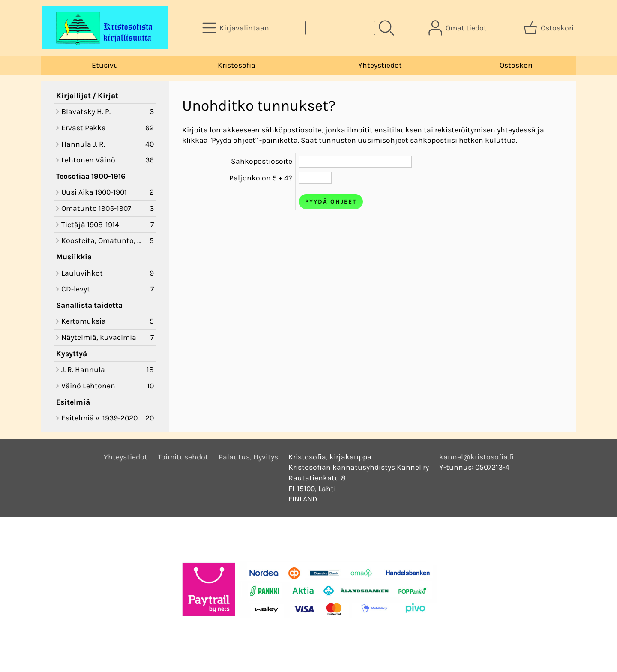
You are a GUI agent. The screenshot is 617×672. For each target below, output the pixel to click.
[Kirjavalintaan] (237, 28)
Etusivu (105, 65)
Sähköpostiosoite (262, 161)
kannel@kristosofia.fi (476, 457)
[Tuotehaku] (340, 28)
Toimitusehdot (183, 457)
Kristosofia (237, 65)
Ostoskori (516, 65)
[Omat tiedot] (458, 28)
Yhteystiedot (380, 65)
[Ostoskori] (550, 28)
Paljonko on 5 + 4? (261, 178)
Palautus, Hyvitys (248, 457)
